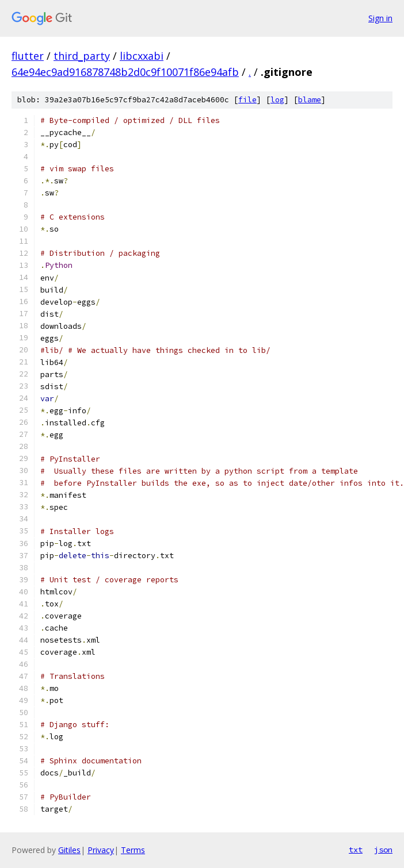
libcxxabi (142, 56)
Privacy (101, 850)
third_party (82, 56)
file (247, 100)
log (277, 100)
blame (310, 100)
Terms (133, 850)
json (383, 850)
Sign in (380, 18)
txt (356, 850)
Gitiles (69, 850)
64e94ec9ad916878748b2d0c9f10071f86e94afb (125, 72)
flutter (28, 56)
